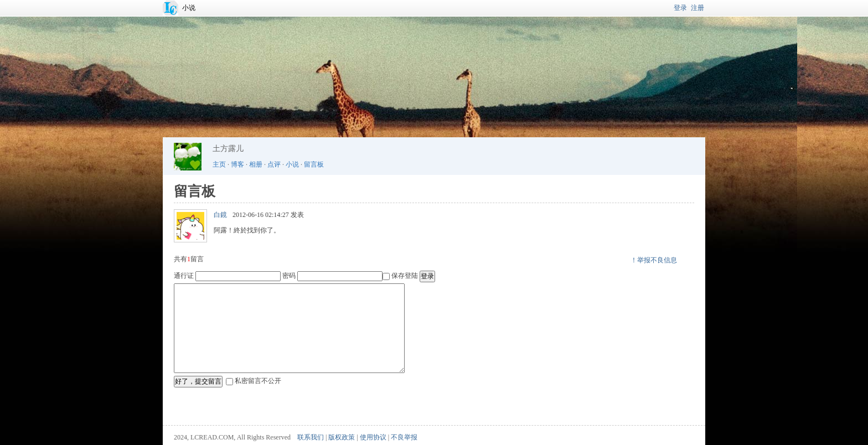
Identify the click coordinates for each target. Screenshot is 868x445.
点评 (274, 164)
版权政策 (342, 437)
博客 (237, 164)
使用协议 (373, 437)
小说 (189, 8)
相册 (256, 164)
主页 (219, 164)
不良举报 (404, 437)
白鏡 (220, 215)
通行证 (184, 276)
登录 (680, 8)
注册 (697, 8)
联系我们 (311, 437)
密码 (289, 276)
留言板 (314, 164)
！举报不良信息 (654, 260)
